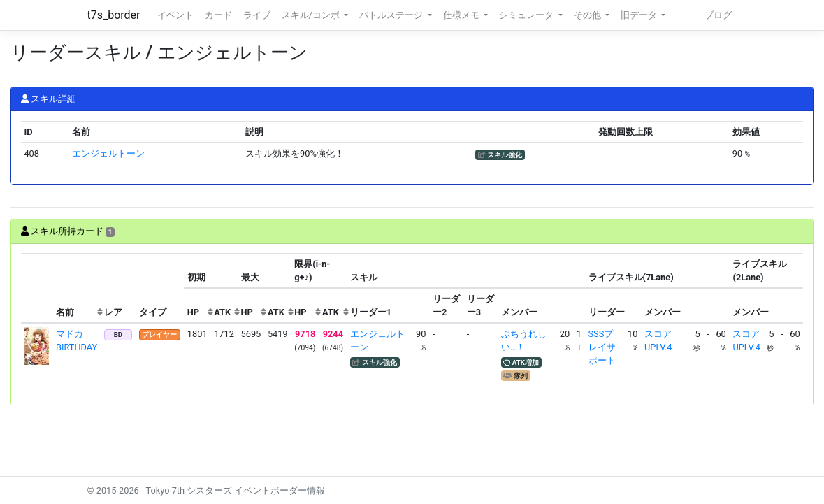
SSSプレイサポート (602, 347)
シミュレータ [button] (527, 15)
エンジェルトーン (108, 153)
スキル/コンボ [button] (312, 15)
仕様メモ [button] (462, 15)
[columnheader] (37, 288)
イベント (175, 15)
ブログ (718, 15)
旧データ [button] (640, 15)
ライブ (257, 15)
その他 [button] (588, 15)
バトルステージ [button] (392, 15)
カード (218, 15)
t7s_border (114, 15)
